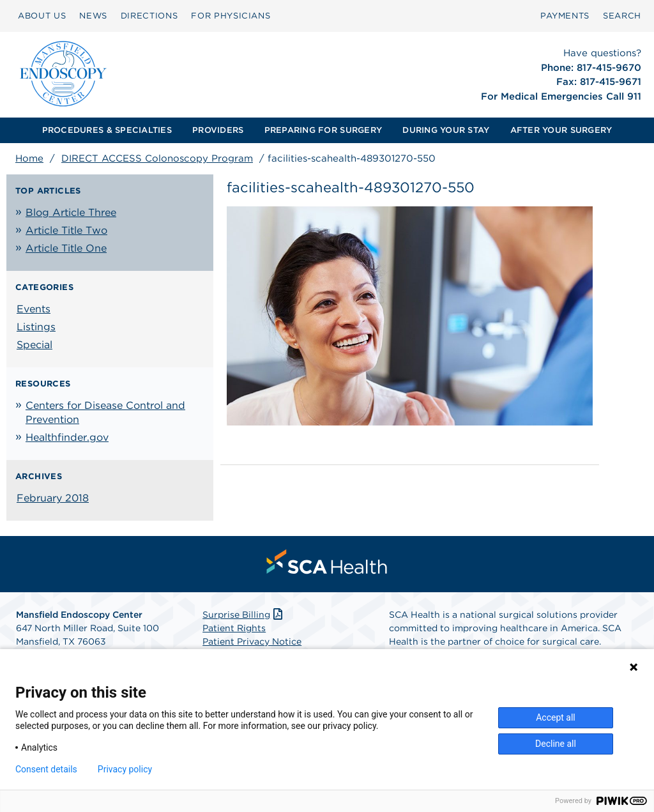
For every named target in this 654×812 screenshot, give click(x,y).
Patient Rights (234, 628)
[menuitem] (42, 16)
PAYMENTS (565, 16)
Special (34, 345)
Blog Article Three (71, 212)
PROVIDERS (218, 130)
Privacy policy (125, 769)
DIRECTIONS (149, 16)
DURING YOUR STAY (446, 130)
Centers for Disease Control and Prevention (105, 412)
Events (34, 309)
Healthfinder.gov (67, 437)
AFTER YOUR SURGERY (561, 130)
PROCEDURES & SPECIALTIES (107, 130)
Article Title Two (66, 230)
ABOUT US (42, 16)
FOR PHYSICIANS (231, 16)
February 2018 (53, 498)
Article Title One (66, 248)
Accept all (556, 717)
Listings (36, 327)
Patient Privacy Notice (252, 641)
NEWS (93, 16)
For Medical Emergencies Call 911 (561, 96)
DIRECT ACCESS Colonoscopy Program (157, 158)
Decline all (556, 744)
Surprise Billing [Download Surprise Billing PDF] (244, 615)
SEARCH (622, 16)
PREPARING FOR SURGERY (323, 130)
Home (29, 158)
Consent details (46, 769)
